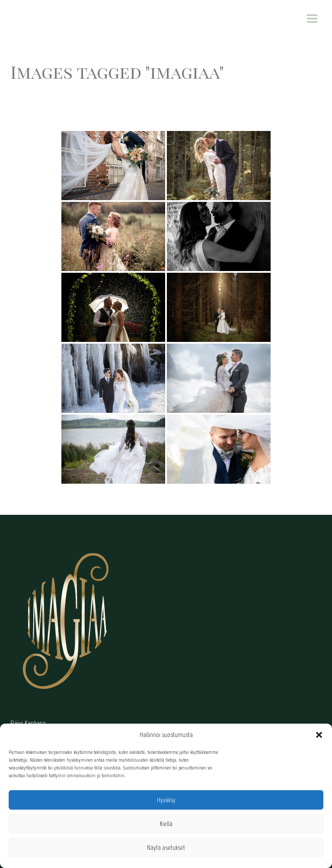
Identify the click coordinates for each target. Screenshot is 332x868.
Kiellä (166, 824)
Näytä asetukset (166, 848)
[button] (319, 735)
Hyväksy (166, 800)
